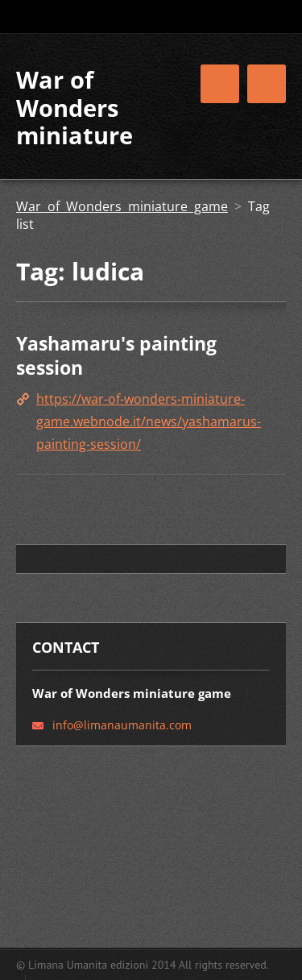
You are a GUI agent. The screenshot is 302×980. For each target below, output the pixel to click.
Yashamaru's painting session (116, 355)
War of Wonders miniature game (122, 206)
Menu (267, 84)
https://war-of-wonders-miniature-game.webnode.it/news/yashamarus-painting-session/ (149, 421)
